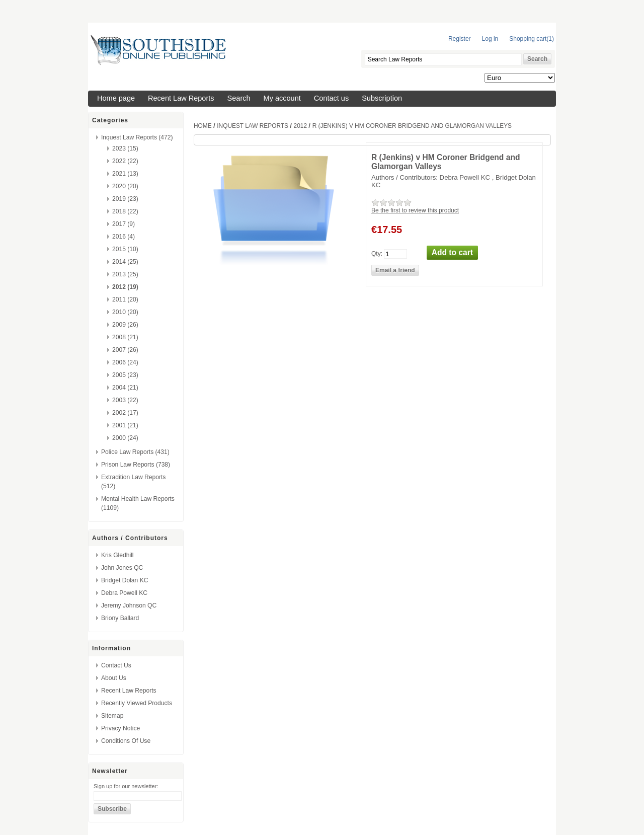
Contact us (331, 98)
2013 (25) (125, 274)
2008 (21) (125, 337)
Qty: (377, 253)
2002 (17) (125, 413)
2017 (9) (124, 224)
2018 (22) (125, 211)
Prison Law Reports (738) (136, 465)
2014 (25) (125, 262)
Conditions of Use (126, 741)
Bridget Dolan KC (125, 580)
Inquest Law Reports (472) (137, 137)
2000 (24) (125, 438)
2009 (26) (125, 325)
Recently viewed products (137, 703)
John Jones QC (122, 568)
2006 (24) (125, 362)
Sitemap (112, 716)
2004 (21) (125, 388)
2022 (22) (125, 161)
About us (114, 678)
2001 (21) (125, 425)
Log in (490, 39)
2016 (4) (124, 237)
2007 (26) (125, 350)
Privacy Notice (120, 728)
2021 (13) (125, 174)
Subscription (382, 98)
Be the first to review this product (415, 210)
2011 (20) (125, 299)
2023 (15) (125, 148)
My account (282, 98)
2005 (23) (125, 375)
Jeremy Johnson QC (129, 605)
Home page (116, 98)
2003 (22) (125, 400)
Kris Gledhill (117, 555)
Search (239, 98)
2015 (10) (125, 249)
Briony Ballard (120, 618)
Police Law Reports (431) (135, 452)
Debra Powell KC (124, 593)
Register (460, 39)
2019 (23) (125, 199)
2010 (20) (125, 312)
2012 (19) (125, 287)
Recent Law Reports (181, 98)
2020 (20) (125, 186)
